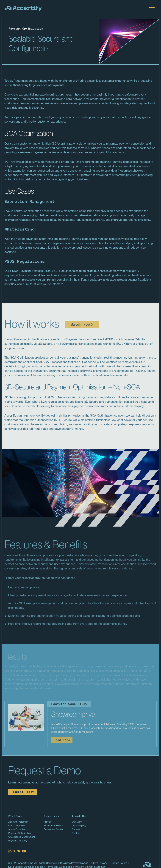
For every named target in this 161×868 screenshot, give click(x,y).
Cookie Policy (119, 863)
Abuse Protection (17, 829)
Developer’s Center (53, 829)
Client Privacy (99, 863)
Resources (51, 816)
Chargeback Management (22, 837)
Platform (15, 816)
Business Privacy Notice (74, 863)
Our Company (79, 826)
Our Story (77, 822)
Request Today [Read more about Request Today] (22, 792)
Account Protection (18, 822)
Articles (48, 822)
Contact (76, 833)
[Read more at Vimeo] (19, 851)
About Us (79, 816)
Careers (76, 829)
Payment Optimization (20, 833)
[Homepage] (24, 8)
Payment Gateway (18, 841)
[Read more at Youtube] (24, 851)
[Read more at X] (14, 851)
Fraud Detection (17, 826)
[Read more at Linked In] (10, 851)
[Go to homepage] (147, 865)
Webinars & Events (53, 826)
